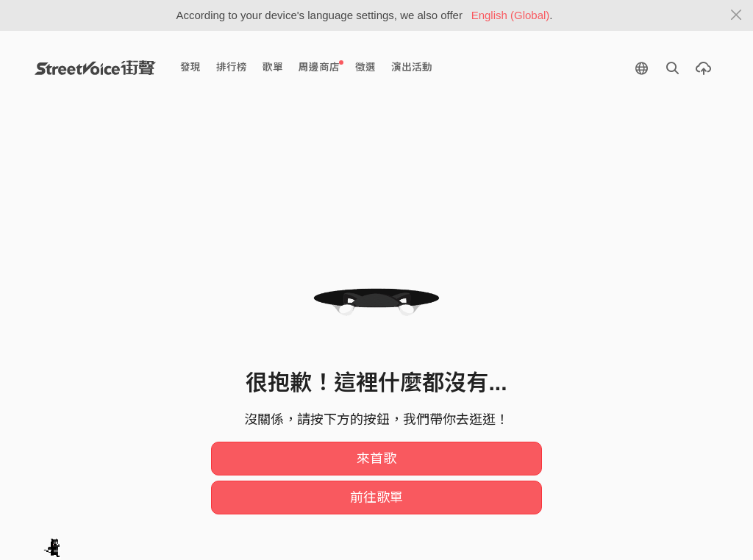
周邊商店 (321, 67)
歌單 (273, 67)
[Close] (736, 15)
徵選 (365, 67)
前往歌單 (376, 498)
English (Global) (511, 15)
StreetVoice (95, 68)
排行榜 (232, 67)
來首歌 (376, 459)
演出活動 (412, 67)
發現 (190, 67)
